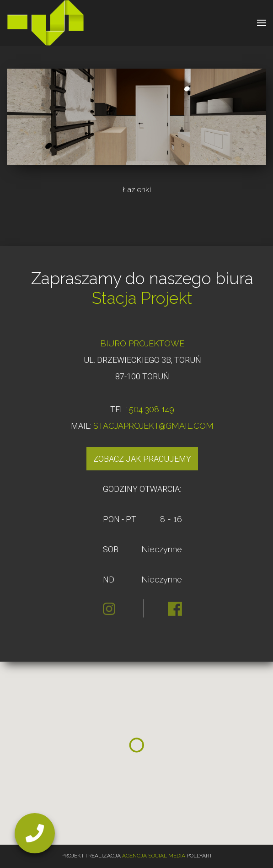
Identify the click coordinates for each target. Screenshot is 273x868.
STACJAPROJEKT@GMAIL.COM (153, 426)
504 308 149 (152, 409)
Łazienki (137, 189)
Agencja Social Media (154, 856)
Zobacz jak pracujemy (142, 459)
